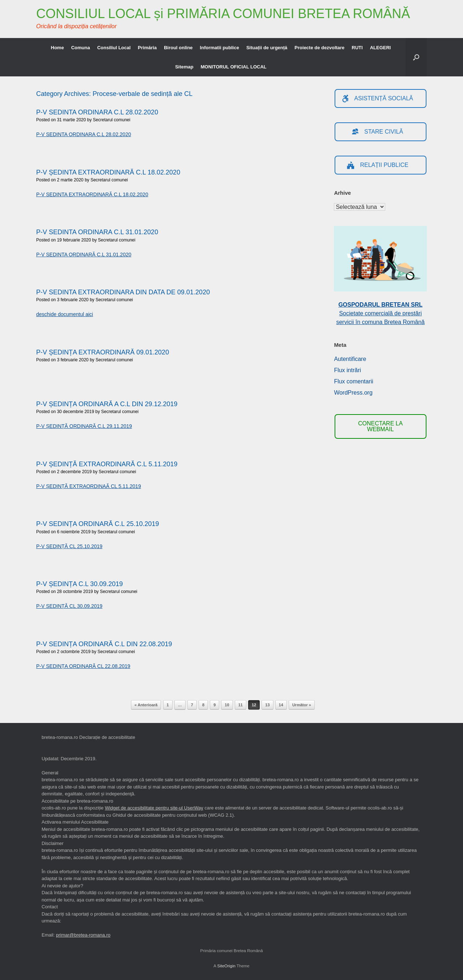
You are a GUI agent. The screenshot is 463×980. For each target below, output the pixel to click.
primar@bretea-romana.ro (83, 935)
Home (58, 48)
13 (267, 705)
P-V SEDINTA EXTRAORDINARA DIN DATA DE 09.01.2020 (123, 292)
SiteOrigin (226, 966)
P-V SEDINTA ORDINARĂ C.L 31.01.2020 (84, 255)
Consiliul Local (114, 48)
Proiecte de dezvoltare (319, 48)
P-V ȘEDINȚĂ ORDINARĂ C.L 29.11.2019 (84, 426)
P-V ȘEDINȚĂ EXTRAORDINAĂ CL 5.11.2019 (89, 486)
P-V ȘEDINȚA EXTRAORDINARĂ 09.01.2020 (103, 352)
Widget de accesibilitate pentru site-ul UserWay (154, 808)
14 (281, 705)
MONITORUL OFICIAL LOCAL (234, 67)
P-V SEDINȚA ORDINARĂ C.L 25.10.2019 (97, 524)
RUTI (357, 48)
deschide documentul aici (65, 314)
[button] (416, 57)
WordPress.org (353, 393)
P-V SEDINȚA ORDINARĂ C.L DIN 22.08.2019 (104, 644)
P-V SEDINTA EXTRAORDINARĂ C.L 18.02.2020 (92, 194)
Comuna (81, 48)
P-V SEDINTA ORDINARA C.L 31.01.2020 (97, 232)
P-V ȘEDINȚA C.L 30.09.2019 (79, 584)
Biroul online (178, 48)
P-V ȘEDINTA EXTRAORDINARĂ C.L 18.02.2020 (108, 172)
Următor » (302, 705)
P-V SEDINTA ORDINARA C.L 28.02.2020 (97, 112)
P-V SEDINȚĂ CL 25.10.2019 (69, 546)
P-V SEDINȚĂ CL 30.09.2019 (69, 606)
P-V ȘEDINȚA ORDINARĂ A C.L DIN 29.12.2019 (107, 404)
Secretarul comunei (112, 120)
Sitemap (184, 67)
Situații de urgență (267, 48)
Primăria (147, 48)
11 (241, 705)
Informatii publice (220, 48)
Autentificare (350, 359)
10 (227, 705)
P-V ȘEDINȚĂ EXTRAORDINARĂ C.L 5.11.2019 (107, 464)
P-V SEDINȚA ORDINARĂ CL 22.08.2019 (83, 666)
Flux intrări (347, 370)
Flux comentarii (353, 381)
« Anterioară (146, 705)
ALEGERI (381, 48)
